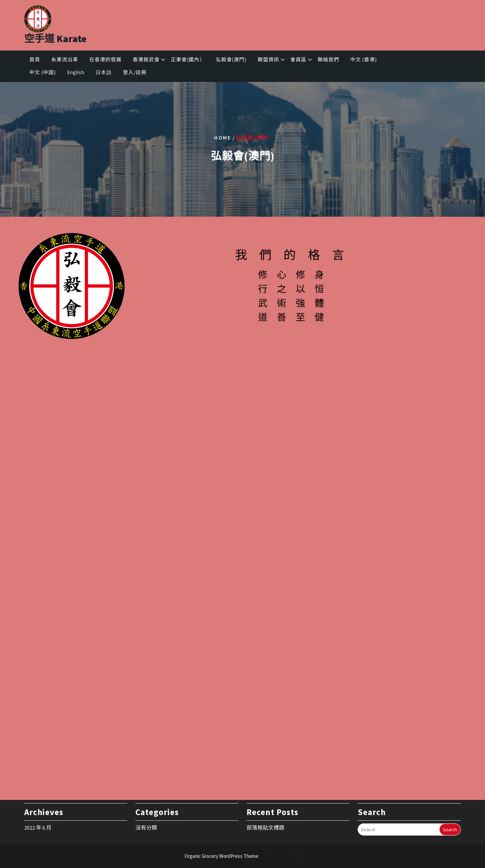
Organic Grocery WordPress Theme (243, 856)
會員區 (298, 59)
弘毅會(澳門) (231, 59)
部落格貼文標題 (265, 811)
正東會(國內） (188, 59)
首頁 (35, 59)
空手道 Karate (55, 38)
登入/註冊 (135, 72)
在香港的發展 (105, 59)
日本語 (104, 72)
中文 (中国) (43, 72)
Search (450, 813)
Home (223, 137)
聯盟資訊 (268, 59)
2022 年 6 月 (38, 811)
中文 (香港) (364, 59)
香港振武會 (146, 59)
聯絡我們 (328, 59)
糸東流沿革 (65, 59)
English (76, 72)
